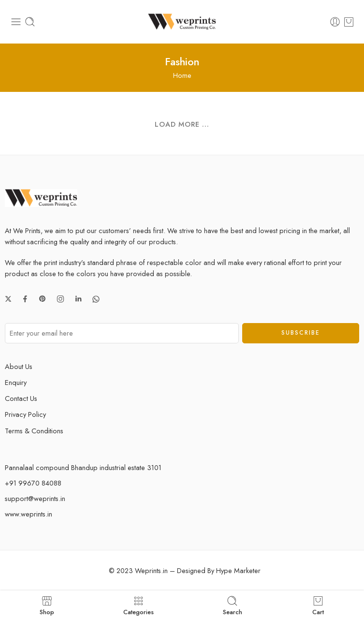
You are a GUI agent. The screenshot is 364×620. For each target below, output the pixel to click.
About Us (19, 366)
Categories (138, 605)
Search (233, 605)
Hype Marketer (238, 570)
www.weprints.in (29, 514)
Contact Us (21, 398)
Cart (318, 605)
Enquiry (16, 382)
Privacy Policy (25, 414)
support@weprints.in (35, 498)
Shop (47, 605)
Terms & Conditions (34, 431)
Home (182, 75)
